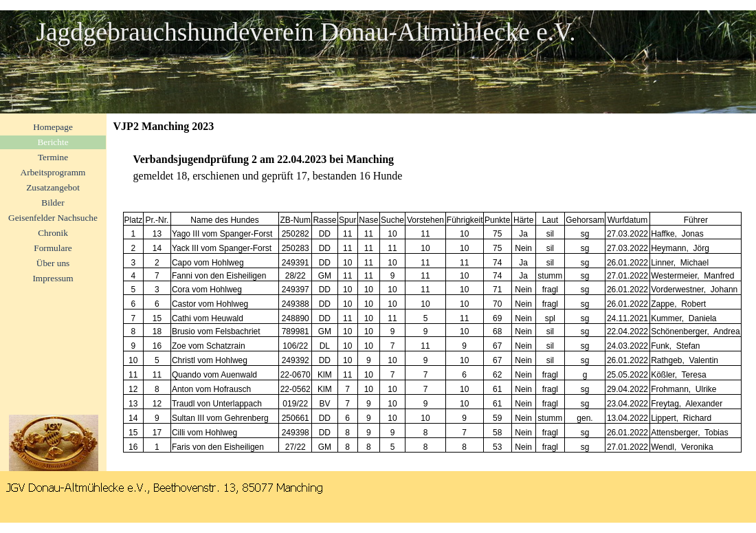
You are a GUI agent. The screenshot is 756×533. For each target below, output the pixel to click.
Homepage (53, 127)
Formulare (53, 248)
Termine (53, 157)
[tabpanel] (432, 168)
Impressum (53, 278)
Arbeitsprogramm (53, 172)
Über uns (53, 263)
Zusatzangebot (53, 187)
